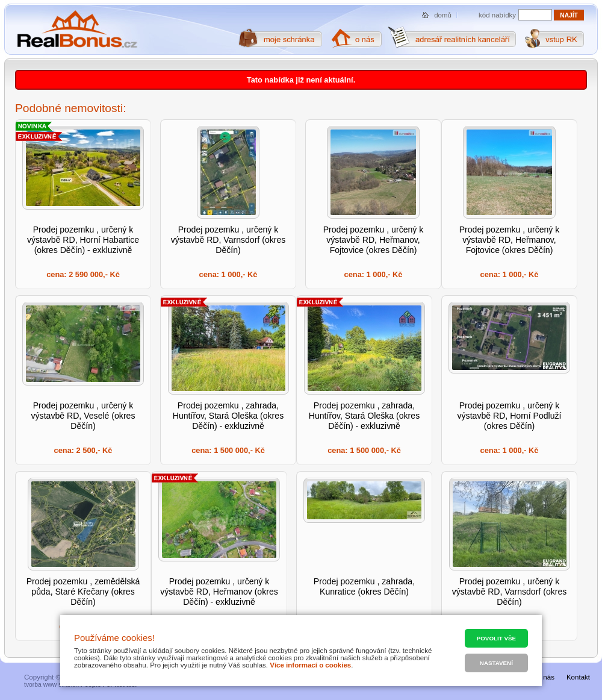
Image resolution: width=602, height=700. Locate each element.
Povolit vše (496, 638)
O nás (545, 677)
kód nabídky (497, 15)
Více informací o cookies (310, 665)
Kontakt (578, 677)
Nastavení (496, 663)
